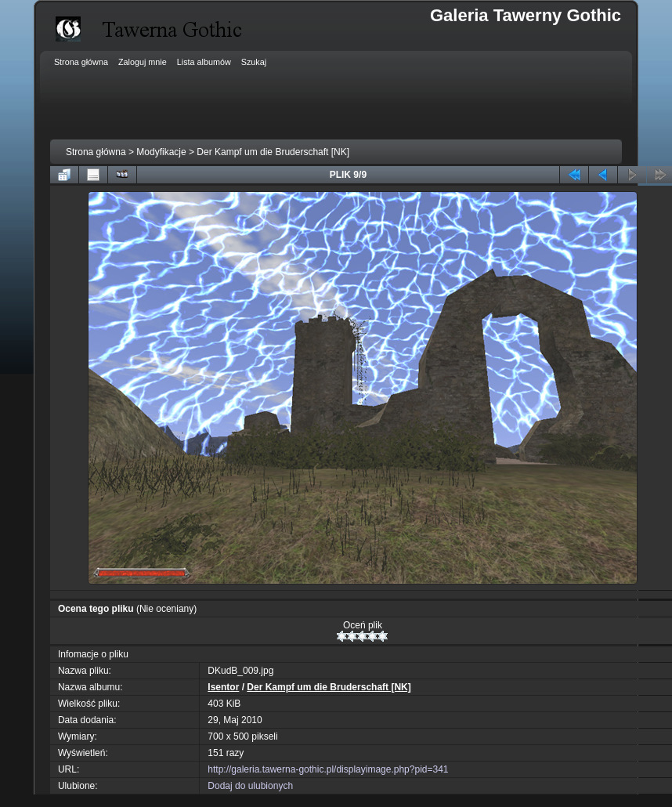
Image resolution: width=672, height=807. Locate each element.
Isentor (223, 687)
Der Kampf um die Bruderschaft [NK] (273, 152)
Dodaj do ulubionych (250, 786)
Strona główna (96, 152)
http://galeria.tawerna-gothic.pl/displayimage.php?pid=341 (328, 769)
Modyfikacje (161, 152)
